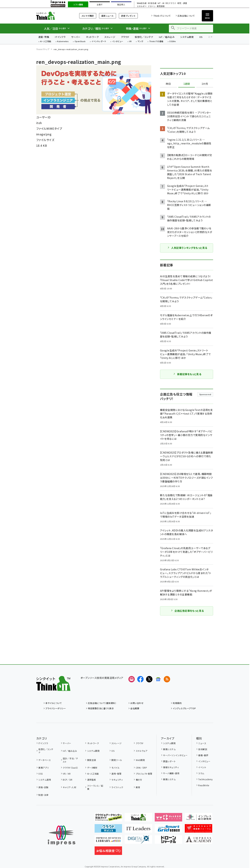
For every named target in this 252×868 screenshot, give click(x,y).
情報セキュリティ (171, 767)
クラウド (125, 37)
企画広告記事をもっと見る (187, 611)
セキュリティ (117, 780)
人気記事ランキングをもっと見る (187, 248)
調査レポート (169, 761)
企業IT (100, 5)
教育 (138, 787)
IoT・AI (161, 3)
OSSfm (173, 41)
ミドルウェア (142, 751)
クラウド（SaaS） (70, 768)
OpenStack (80, 41)
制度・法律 (43, 795)
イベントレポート (99, 41)
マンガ (140, 41)
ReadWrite (204, 785)
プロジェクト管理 (144, 774)
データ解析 (92, 768)
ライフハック (117, 787)
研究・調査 (182, 3)
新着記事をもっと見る (187, 374)
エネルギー (142, 6)
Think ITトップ (43, 49)
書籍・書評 (203, 755)
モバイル (115, 768)
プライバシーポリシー (56, 708)
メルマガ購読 (88, 16)
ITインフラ (60, 37)
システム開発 (187, 37)
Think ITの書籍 (156, 41)
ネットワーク (92, 37)
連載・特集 (44, 37)
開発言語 (92, 760)
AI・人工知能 (46, 41)
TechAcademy (205, 779)
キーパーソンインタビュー (175, 755)
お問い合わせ (137, 703)
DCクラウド (171, 3)
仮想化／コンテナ (144, 37)
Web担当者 (142, 3)
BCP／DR (68, 780)
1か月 (205, 84)
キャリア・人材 (69, 787)
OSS (40, 774)
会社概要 (135, 708)
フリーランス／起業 (95, 787)
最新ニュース (108, 16)
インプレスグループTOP (184, 708)
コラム (201, 773)
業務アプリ (44, 768)
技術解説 (203, 749)
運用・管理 (116, 774)
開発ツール (117, 760)
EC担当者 (152, 3)
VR (130, 41)
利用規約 (177, 703)
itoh (39, 123)
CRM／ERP (141, 768)
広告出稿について (186, 16)
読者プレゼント (128, 16)
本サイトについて (54, 703)
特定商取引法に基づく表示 (101, 708)
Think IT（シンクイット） (53, 16)
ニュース (202, 743)
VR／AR (67, 774)
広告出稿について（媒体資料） (102, 703)
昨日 (168, 84)
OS (201, 37)
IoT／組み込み (167, 37)
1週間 (187, 84)
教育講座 (161, 6)
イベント (202, 767)
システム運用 (45, 780)
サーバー (76, 37)
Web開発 (140, 760)
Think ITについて (162, 16)
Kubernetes (63, 41)
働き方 (139, 780)
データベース (45, 760)
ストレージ (110, 37)
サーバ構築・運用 (171, 773)
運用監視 (92, 780)
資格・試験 (43, 787)
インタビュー (118, 41)
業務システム (169, 749)
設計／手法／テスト (70, 760)
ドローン (152, 6)
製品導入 (121, 5)
